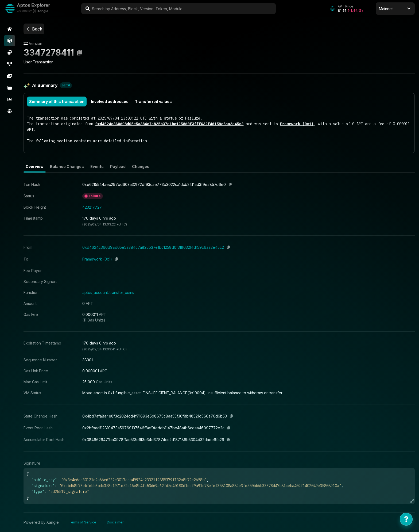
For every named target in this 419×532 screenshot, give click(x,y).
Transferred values (153, 102)
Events (97, 167)
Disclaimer (115, 522)
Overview (35, 167)
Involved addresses (110, 102)
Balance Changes (67, 167)
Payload (118, 167)
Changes (141, 167)
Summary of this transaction (57, 102)
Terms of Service (83, 522)
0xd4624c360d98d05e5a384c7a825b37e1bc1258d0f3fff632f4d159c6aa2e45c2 (169, 124)
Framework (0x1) (297, 124)
